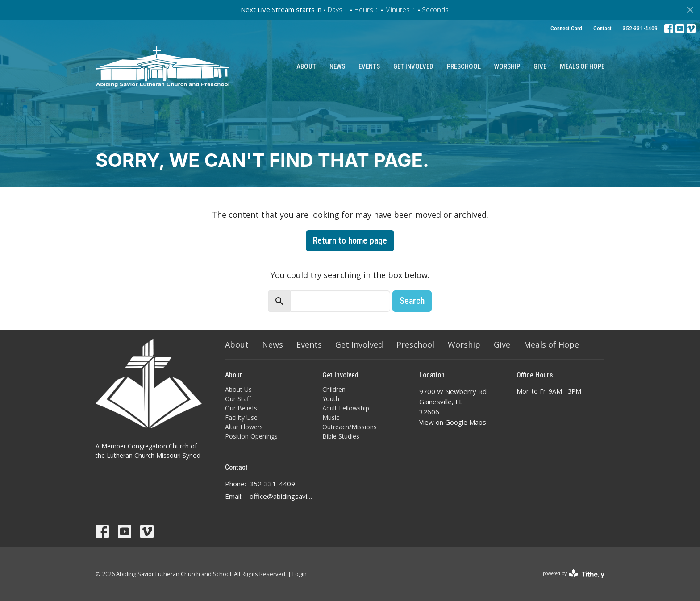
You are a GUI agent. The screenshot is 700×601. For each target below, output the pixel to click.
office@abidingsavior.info (281, 496)
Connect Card (566, 28)
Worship (507, 66)
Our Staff (238, 399)
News (337, 66)
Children (334, 389)
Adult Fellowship (346, 408)
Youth (331, 399)
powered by (574, 574)
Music (331, 417)
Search (412, 301)
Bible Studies (341, 436)
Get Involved (413, 66)
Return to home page (350, 240)
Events (369, 66)
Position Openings (251, 436)
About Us (238, 389)
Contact (602, 28)
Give (540, 66)
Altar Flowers (244, 427)
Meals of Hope (582, 66)
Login (300, 574)
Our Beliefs (241, 408)
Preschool (464, 66)
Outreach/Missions (350, 427)
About (306, 66)
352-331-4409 (640, 28)
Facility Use (241, 417)
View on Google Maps (453, 422)
